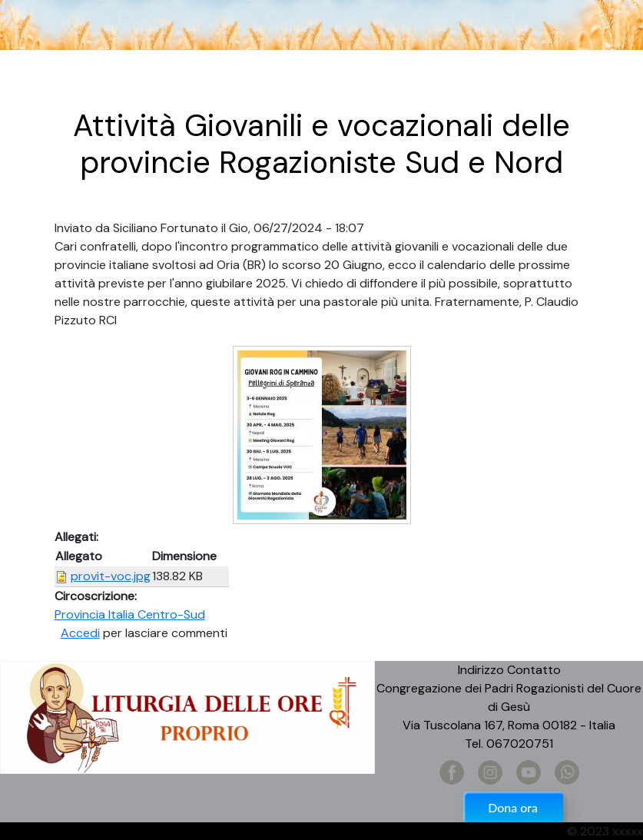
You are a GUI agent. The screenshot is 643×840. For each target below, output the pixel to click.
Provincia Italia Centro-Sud (130, 614)
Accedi (80, 633)
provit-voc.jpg (111, 576)
